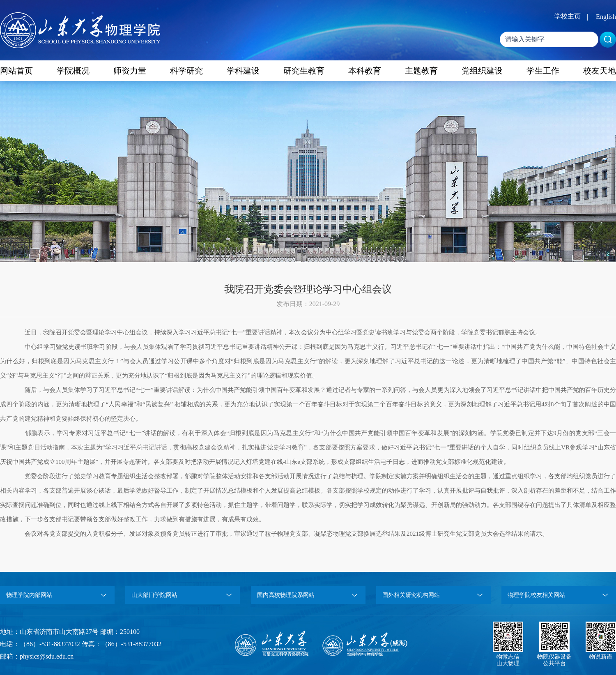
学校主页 (568, 16)
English (606, 17)
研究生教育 (304, 71)
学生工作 (543, 71)
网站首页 (16, 71)
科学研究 (186, 71)
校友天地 (600, 71)
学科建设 (243, 71)
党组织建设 (482, 71)
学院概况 (73, 71)
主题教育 (421, 71)
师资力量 (130, 71)
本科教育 (365, 71)
